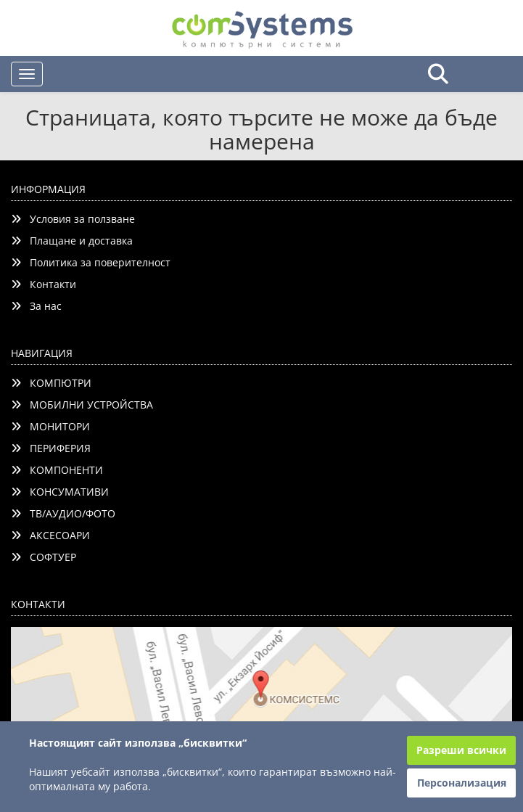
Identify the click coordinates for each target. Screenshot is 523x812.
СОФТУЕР (44, 557)
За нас (36, 306)
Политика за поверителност (91, 262)
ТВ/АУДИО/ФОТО (63, 513)
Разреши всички (461, 750)
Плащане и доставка (72, 241)
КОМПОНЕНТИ (57, 470)
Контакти (44, 284)
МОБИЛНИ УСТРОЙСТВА (82, 405)
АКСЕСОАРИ (50, 535)
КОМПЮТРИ (51, 383)
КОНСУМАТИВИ (60, 492)
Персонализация (462, 783)
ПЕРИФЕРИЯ (51, 448)
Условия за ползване (73, 219)
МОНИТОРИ (50, 426)
